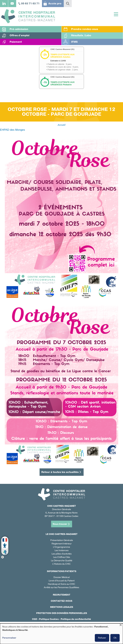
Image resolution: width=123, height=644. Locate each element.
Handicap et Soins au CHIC (61, 584)
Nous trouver (60, 524)
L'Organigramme (61, 547)
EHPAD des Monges (12, 130)
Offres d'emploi (19, 35)
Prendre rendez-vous (85, 29)
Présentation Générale (62, 540)
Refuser (102, 638)
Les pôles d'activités (62, 554)
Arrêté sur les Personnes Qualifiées (61, 587)
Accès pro (55, 4)
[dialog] (61, 634)
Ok (115, 638)
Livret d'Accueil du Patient (62, 581)
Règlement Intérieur (62, 544)
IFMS (74, 42)
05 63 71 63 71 (30, 4)
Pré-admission (19, 29)
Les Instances (62, 550)
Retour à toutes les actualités (60, 472)
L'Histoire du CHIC (61, 564)
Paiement (16, 42)
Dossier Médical (62, 577)
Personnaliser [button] (9, 638)
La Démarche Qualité (62, 561)
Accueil (61, 125)
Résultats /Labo (81, 35)
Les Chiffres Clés (62, 557)
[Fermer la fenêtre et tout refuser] (121, 625)
